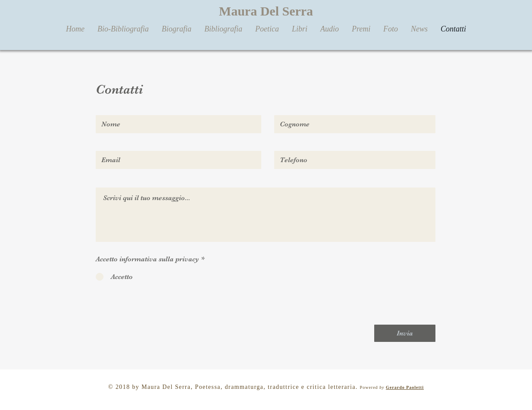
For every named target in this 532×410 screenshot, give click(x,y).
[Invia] (405, 333)
